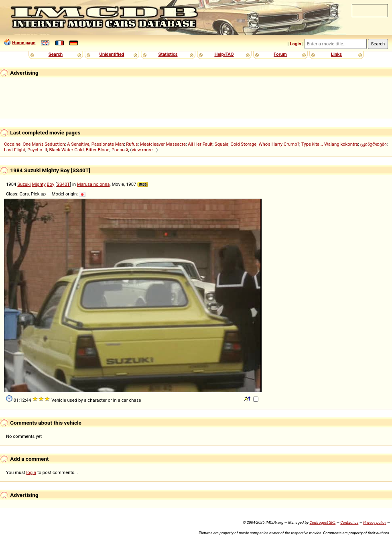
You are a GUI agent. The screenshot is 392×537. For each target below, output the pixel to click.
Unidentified (112, 54)
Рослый (120, 150)
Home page (24, 43)
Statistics (168, 54)
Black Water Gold (66, 150)
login (31, 472)
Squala (222, 144)
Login (295, 44)
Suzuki (24, 184)
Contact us (349, 522)
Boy (51, 184)
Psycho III (37, 150)
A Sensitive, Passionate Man (95, 144)
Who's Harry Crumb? (279, 144)
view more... (144, 150)
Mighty (39, 184)
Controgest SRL (322, 522)
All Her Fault (200, 144)
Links (336, 54)
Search (56, 54)
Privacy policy (375, 522)
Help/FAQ (224, 54)
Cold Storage (244, 144)
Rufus (132, 144)
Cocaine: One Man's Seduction (35, 144)
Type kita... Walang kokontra (330, 144)
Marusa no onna (93, 184)
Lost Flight (15, 150)
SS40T (63, 184)
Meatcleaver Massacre (163, 144)
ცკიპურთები (374, 144)
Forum (280, 54)
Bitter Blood (98, 150)
